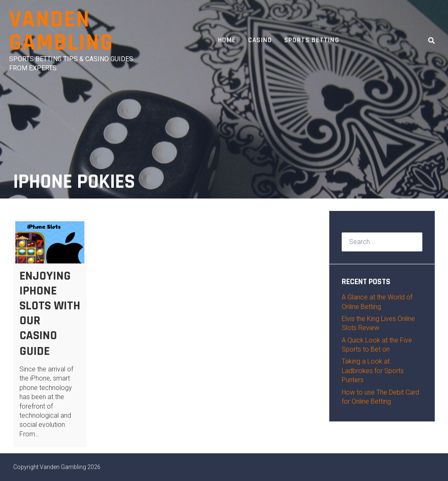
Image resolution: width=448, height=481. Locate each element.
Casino (260, 40)
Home (227, 40)
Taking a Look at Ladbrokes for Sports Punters (373, 371)
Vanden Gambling (61, 31)
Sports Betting (312, 40)
